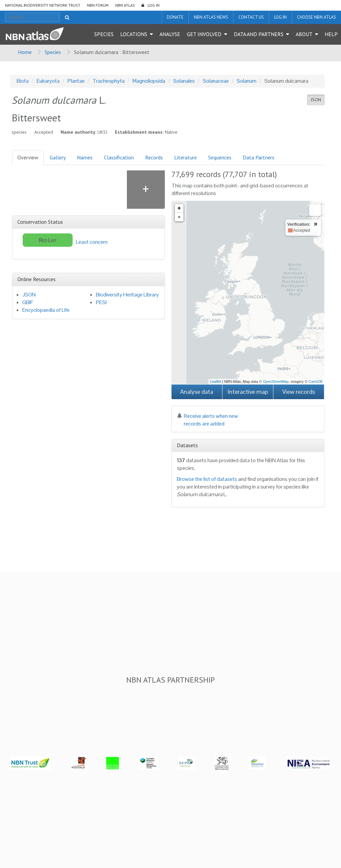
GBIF (28, 302)
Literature (185, 157)
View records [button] (299, 392)
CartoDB (315, 381)
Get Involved (204, 34)
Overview (28, 157)
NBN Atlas (125, 5)
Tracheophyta (109, 81)
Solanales (184, 81)
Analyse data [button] (197, 392)
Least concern (65, 240)
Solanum (247, 81)
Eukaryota (48, 81)
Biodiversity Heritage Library (127, 295)
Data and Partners (259, 34)
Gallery (58, 157)
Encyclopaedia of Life (46, 310)
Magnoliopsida (149, 81)
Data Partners (259, 157)
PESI (101, 302)
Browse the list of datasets (207, 479)
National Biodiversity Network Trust (43, 5)
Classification (119, 157)
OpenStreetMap (276, 381)
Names (85, 157)
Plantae (76, 81)
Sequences (220, 157)
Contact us (251, 17)
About (304, 34)
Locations (134, 34)
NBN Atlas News (211, 17)
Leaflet (216, 381)
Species (104, 34)
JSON (316, 100)
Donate (175, 17)
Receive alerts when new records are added (207, 420)
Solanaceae (216, 81)
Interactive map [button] (248, 392)
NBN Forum (98, 5)
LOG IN (154, 5)
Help (331, 34)
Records (154, 157)
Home (25, 52)
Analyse (170, 34)
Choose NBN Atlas (317, 17)
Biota (23, 81)
